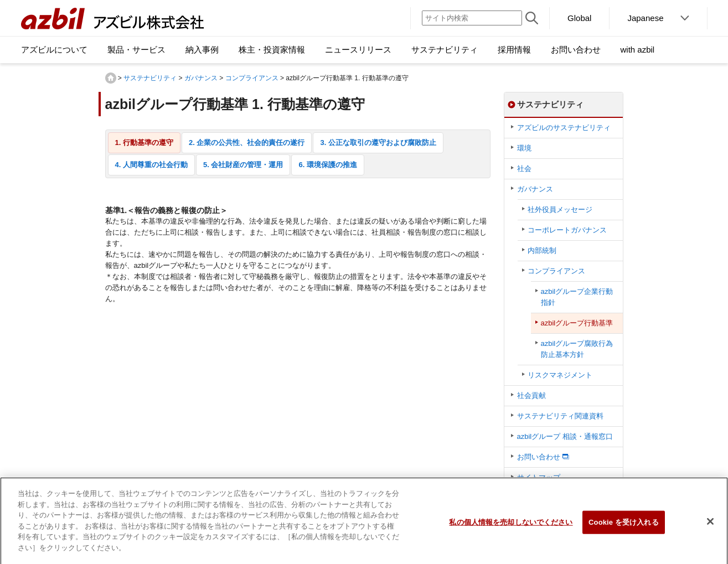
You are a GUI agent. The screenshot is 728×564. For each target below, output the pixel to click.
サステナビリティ (150, 78)
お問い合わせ (539, 457)
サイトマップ (539, 477)
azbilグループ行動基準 (577, 323)
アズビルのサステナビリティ (564, 128)
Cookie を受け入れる (624, 526)
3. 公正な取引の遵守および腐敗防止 (378, 143)
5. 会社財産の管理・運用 (243, 165)
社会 (524, 169)
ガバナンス (201, 78)
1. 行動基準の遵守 (144, 143)
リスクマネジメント (560, 375)
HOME (111, 78)
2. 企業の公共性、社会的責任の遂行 (247, 143)
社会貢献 (531, 395)
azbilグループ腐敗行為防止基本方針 (577, 349)
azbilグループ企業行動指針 (577, 297)
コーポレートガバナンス (567, 230)
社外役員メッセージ (560, 209)
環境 (524, 148)
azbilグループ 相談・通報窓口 (565, 436)
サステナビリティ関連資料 (560, 416)
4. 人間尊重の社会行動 (151, 165)
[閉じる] (710, 525)
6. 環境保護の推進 (327, 165)
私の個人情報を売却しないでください (511, 526)
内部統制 (542, 250)
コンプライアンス (252, 78)
